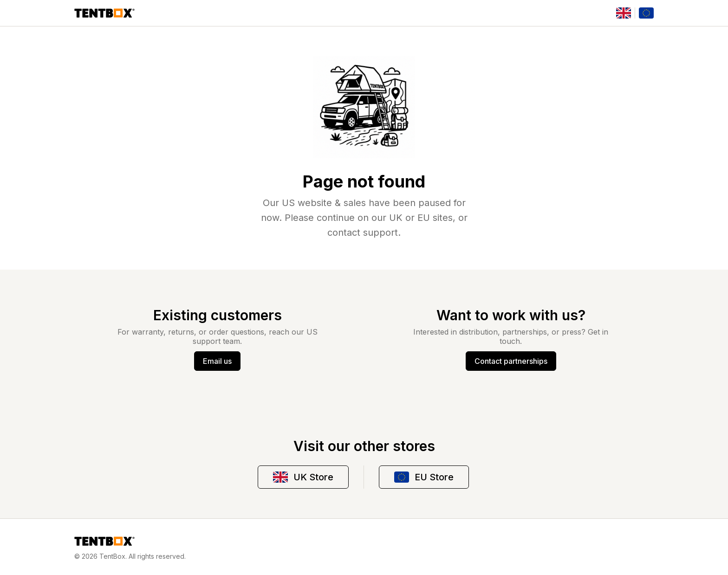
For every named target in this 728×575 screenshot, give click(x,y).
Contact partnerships (511, 361)
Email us (217, 361)
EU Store (424, 477)
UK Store (303, 477)
